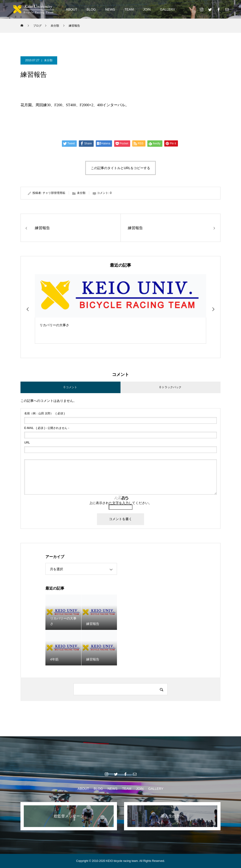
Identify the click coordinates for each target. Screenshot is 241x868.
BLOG (91, 9)
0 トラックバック (170, 387)
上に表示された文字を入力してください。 (120, 503)
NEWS (110, 9)
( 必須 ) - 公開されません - (47, 428)
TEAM (129, 9)
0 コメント (70, 387)
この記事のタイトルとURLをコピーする (120, 168)
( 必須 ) (44, 413)
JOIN (147, 9)
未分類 (48, 60)
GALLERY (168, 9)
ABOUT (72, 9)
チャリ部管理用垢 (54, 193)
